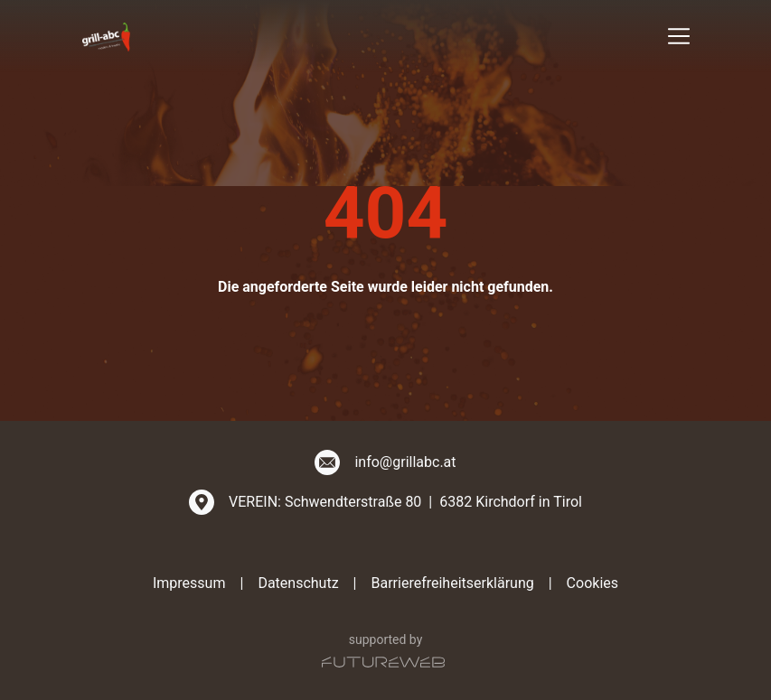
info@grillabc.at (405, 462)
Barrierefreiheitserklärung (452, 583)
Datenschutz (298, 583)
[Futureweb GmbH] (383, 662)
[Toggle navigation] (679, 36)
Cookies (592, 583)
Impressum (189, 583)
